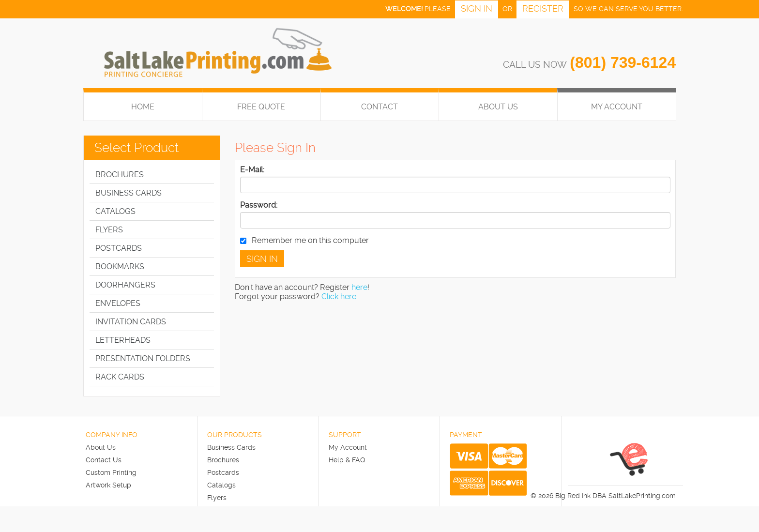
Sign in (477, 8)
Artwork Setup (108, 485)
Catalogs (221, 485)
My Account (348, 447)
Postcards (223, 472)
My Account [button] (617, 107)
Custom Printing (111, 472)
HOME (143, 107)
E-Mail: (252, 170)
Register (543, 8)
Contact (379, 107)
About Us (498, 107)
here (359, 287)
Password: (259, 205)
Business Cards (231, 447)
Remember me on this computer (304, 240)
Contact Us (104, 460)
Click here (339, 296)
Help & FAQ (347, 460)
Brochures (223, 460)
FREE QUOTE (261, 107)
